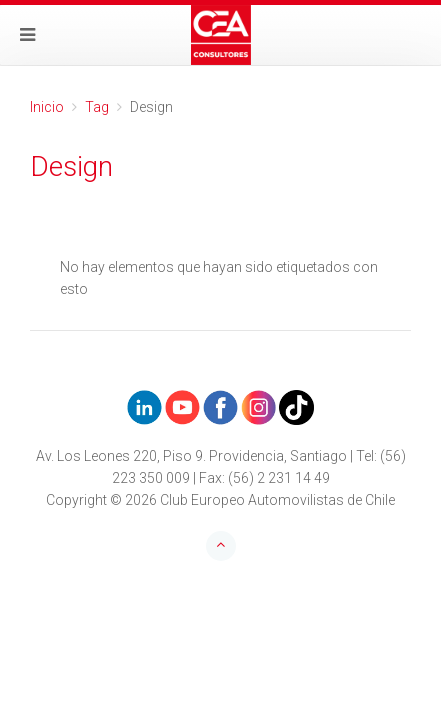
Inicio (47, 107)
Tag (97, 107)
